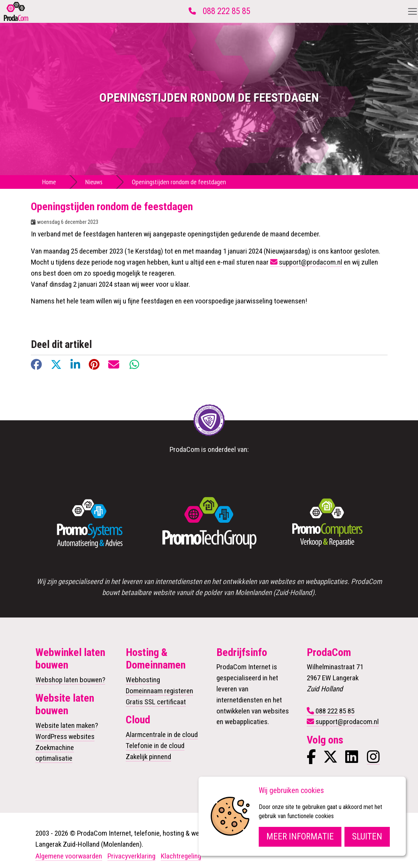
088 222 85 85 (227, 11)
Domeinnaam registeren (159, 691)
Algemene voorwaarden (69, 856)
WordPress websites (65, 736)
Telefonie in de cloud (155, 746)
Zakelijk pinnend (148, 757)
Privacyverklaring (131, 856)
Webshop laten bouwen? (70, 680)
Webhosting (143, 680)
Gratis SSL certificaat (156, 702)
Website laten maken (65, 725)
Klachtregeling (181, 856)
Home (49, 182)
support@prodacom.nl (311, 262)
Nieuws (94, 182)
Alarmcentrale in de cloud (162, 735)
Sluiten (367, 837)
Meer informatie (300, 837)
